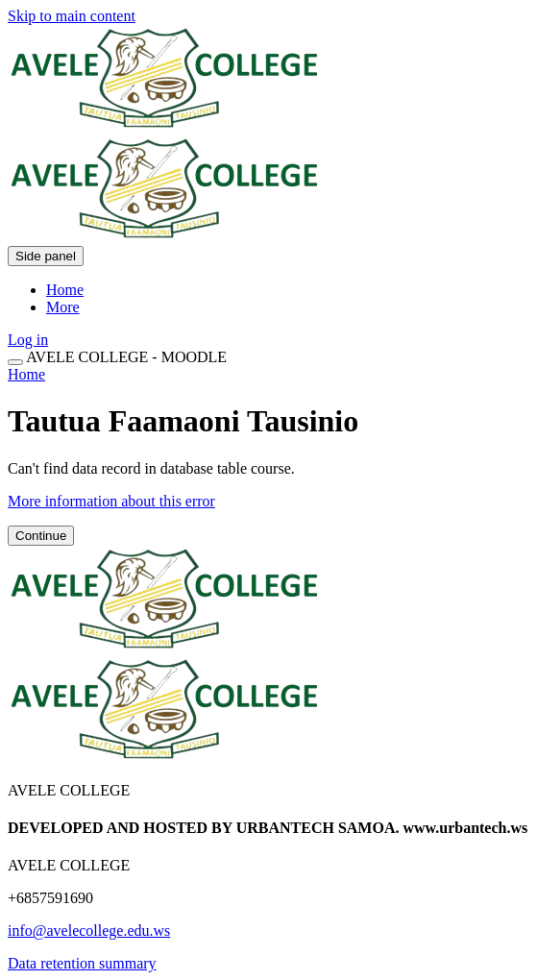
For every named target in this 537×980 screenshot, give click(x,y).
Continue (41, 536)
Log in (28, 340)
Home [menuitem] (65, 290)
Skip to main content (72, 16)
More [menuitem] (63, 307)
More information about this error (111, 501)
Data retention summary (82, 963)
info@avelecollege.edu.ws (89, 931)
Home (26, 374)
